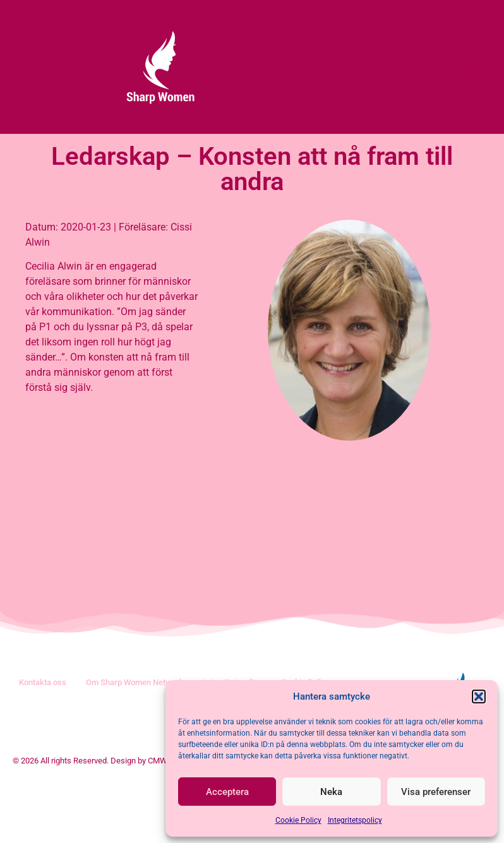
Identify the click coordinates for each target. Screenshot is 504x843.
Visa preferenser (436, 792)
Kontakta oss (43, 742)
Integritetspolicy (355, 820)
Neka (331, 792)
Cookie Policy (298, 820)
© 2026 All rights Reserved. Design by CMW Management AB (121, 820)
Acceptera (227, 792)
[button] (479, 697)
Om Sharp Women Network (135, 742)
